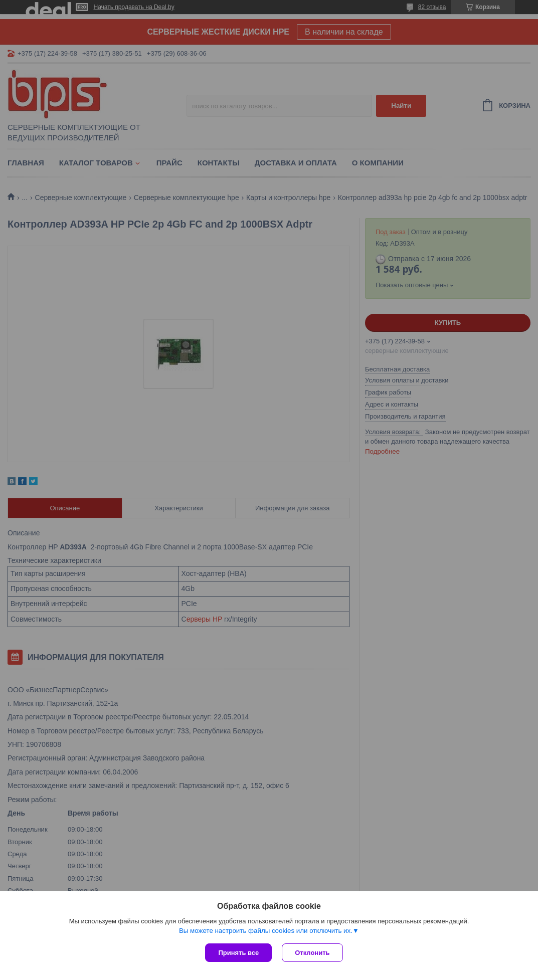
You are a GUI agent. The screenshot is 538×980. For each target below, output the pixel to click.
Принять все (238, 953)
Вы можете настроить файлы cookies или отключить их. (266, 931)
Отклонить (312, 953)
